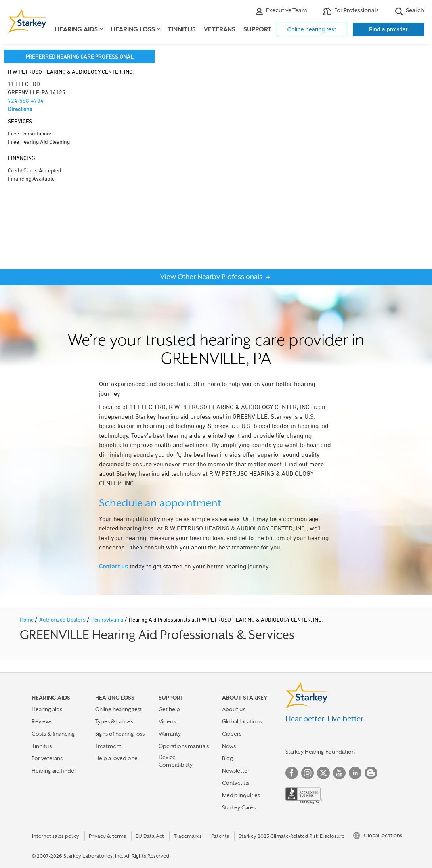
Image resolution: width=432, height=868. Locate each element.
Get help (169, 709)
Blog (227, 758)
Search (409, 11)
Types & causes (114, 721)
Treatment (108, 746)
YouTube (339, 773)
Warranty (170, 734)
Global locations (242, 721)
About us (234, 709)
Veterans (220, 29)
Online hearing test (311, 29)
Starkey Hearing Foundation (320, 752)
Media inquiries (241, 795)
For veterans (47, 758)
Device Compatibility (176, 761)
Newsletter (236, 771)
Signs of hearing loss (120, 734)
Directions (20, 109)
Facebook (292, 773)
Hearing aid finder (54, 771)
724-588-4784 (26, 100)
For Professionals (351, 11)
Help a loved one (116, 758)
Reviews (42, 721)
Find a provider (388, 29)
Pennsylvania (108, 619)
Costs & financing (53, 734)
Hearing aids (47, 709)
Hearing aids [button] (76, 29)
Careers (232, 734)
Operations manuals (184, 746)
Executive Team (281, 11)
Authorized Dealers (63, 619)
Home (27, 619)
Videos (167, 721)
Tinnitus (182, 29)
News (229, 746)
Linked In (355, 773)
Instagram (308, 773)
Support (257, 29)
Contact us (114, 566)
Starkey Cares (239, 807)
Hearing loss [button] (133, 29)
